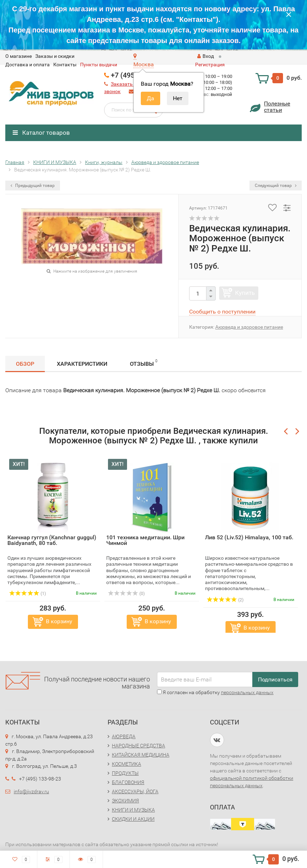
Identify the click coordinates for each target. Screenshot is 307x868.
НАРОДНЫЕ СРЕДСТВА (139, 746)
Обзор (25, 364)
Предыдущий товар (33, 186)
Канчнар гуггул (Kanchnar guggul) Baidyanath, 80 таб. (52, 540)
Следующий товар (276, 186)
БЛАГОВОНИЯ (128, 782)
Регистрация (210, 65)
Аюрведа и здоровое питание (249, 327)
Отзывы (144, 363)
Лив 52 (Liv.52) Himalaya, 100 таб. (249, 537)
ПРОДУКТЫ (125, 773)
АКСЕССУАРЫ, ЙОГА (135, 791)
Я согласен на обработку (215, 692)
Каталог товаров (41, 133)
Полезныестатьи (277, 107)
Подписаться (275, 679)
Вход (206, 56)
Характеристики (82, 364)
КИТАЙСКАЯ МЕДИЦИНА (141, 755)
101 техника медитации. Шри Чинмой (145, 540)
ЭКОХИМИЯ (125, 801)
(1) (28, 594)
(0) (126, 594)
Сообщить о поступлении (222, 312)
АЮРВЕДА (124, 736)
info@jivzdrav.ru (31, 791)
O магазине (19, 56)
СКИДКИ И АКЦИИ (133, 819)
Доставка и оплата (28, 65)
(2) (225, 600)
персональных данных (247, 692)
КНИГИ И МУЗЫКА (133, 810)
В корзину (59, 621)
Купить (245, 293)
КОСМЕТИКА (127, 764)
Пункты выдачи (99, 65)
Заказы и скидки (55, 56)
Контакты (65, 65)
